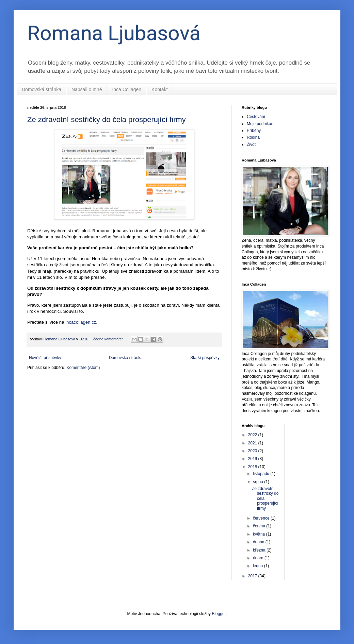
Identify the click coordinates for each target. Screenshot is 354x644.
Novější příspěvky (45, 358)
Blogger (219, 614)
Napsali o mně (87, 89)
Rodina (253, 137)
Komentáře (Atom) (83, 368)
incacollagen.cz (81, 322)
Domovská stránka (42, 89)
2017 (253, 576)
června (260, 526)
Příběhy (254, 131)
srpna (259, 482)
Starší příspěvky (205, 358)
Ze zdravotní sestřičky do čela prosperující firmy (107, 120)
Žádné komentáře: (108, 339)
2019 (253, 459)
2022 (253, 435)
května (260, 534)
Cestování (256, 117)
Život (251, 145)
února (259, 558)
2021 (253, 443)
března (260, 550)
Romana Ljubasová (114, 33)
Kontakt (159, 89)
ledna (259, 566)
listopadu (262, 474)
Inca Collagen (127, 89)
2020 (253, 451)
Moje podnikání (261, 124)
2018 (253, 467)
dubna (259, 542)
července (262, 518)
